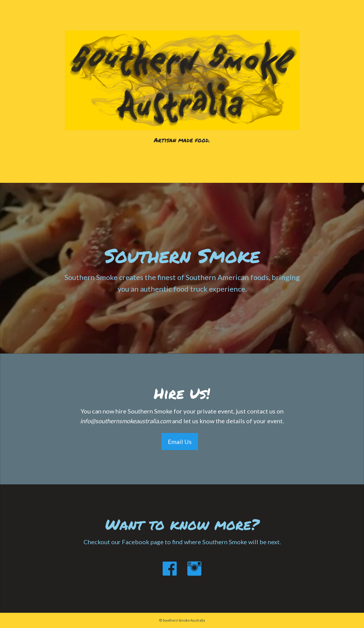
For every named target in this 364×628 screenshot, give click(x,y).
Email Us (180, 442)
